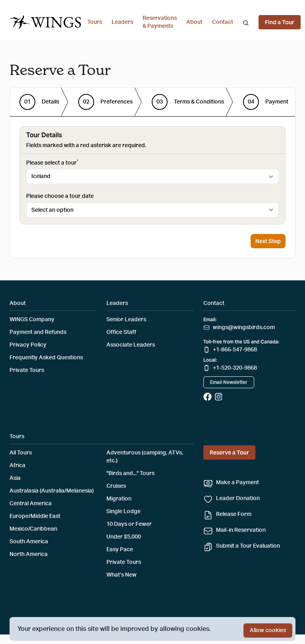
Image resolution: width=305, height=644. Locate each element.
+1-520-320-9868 (235, 368)
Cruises (116, 486)
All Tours (21, 453)
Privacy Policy (28, 345)
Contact (223, 22)
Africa (17, 466)
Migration (119, 499)
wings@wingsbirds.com (244, 328)
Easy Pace (120, 550)
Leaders (122, 22)
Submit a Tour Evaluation (248, 546)
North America (29, 554)
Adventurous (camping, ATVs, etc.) (145, 457)
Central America (31, 504)
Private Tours (27, 370)
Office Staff (121, 332)
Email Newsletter (229, 382)
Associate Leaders (131, 345)
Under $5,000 (124, 537)
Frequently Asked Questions (46, 358)
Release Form (234, 514)
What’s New (122, 575)
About (194, 22)
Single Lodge (124, 512)
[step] (39, 102)
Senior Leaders (126, 320)
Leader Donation (238, 498)
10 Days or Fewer (129, 524)
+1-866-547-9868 (235, 350)
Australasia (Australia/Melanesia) (52, 491)
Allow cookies (268, 631)
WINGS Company (32, 320)
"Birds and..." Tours (130, 473)
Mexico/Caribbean (33, 529)
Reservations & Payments (160, 22)
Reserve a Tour (229, 452)
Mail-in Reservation (241, 530)
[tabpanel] (152, 175)
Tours (95, 22)
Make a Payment (237, 483)
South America (29, 542)
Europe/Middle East (35, 516)
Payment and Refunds (38, 332)
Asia (15, 478)
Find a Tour (280, 22)
